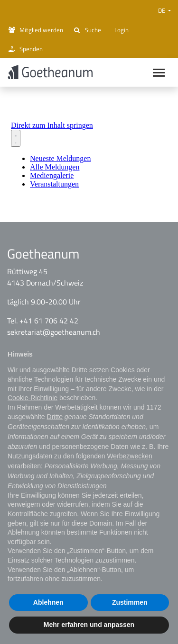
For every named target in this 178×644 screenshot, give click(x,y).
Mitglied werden (35, 30)
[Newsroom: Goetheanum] (89, 156)
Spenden (25, 49)
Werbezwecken (129, 456)
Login (120, 30)
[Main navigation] (159, 74)
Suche (87, 30)
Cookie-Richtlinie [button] (33, 398)
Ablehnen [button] (48, 602)
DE (162, 10)
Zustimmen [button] (130, 602)
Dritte (55, 417)
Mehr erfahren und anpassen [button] (89, 625)
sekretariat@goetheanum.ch (54, 335)
